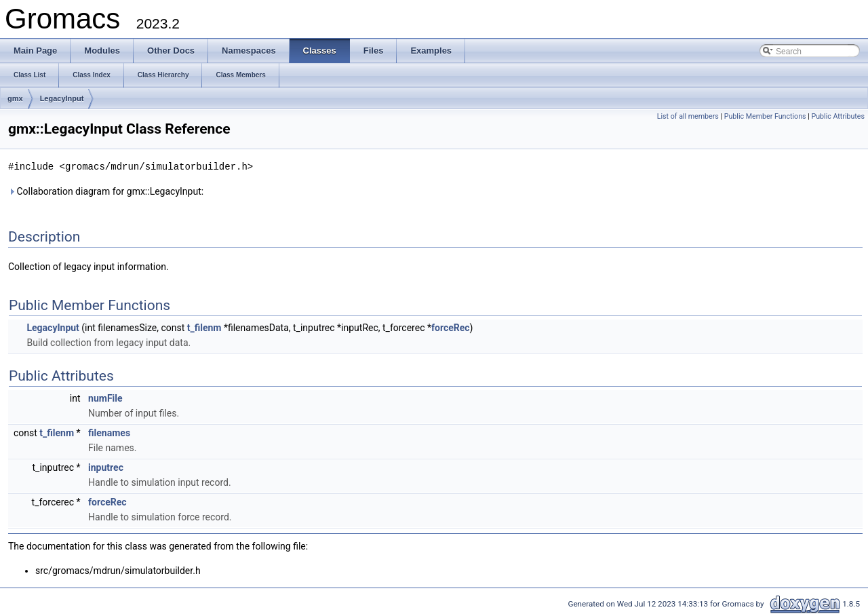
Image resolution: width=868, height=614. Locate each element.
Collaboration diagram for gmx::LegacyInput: (106, 191)
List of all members (688, 116)
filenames (109, 432)
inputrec (106, 467)
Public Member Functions (765, 116)
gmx (15, 98)
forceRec (451, 327)
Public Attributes (838, 116)
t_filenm (204, 327)
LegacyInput (62, 98)
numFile (105, 398)
